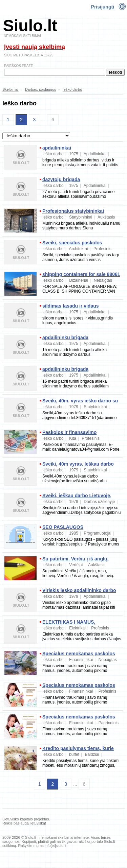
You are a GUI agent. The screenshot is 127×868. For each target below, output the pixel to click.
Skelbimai (10, 89)
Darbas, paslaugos (41, 89)
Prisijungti (103, 7)
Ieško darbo (72, 89)
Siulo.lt (30, 26)
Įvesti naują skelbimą (35, 47)
